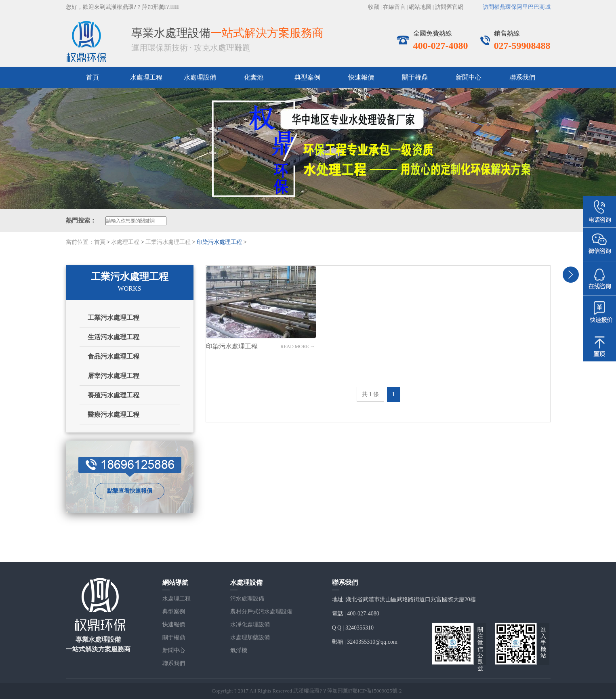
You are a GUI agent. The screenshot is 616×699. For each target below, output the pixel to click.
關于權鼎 (415, 77)
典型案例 (307, 77)
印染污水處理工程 (219, 242)
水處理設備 (200, 77)
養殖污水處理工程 (114, 395)
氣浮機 (239, 650)
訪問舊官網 (449, 7)
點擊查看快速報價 (130, 491)
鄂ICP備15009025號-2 (377, 691)
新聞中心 (469, 77)
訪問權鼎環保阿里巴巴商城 (517, 7)
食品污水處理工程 (114, 356)
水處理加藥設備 (250, 637)
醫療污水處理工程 (114, 415)
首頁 (93, 77)
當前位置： (80, 242)
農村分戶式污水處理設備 (261, 612)
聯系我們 (522, 77)
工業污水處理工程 (168, 242)
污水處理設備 (247, 599)
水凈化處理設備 (250, 624)
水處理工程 (125, 242)
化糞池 (254, 77)
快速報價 (361, 77)
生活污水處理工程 (114, 337)
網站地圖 (420, 7)
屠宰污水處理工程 (114, 376)
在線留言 (394, 7)
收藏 (374, 7)
